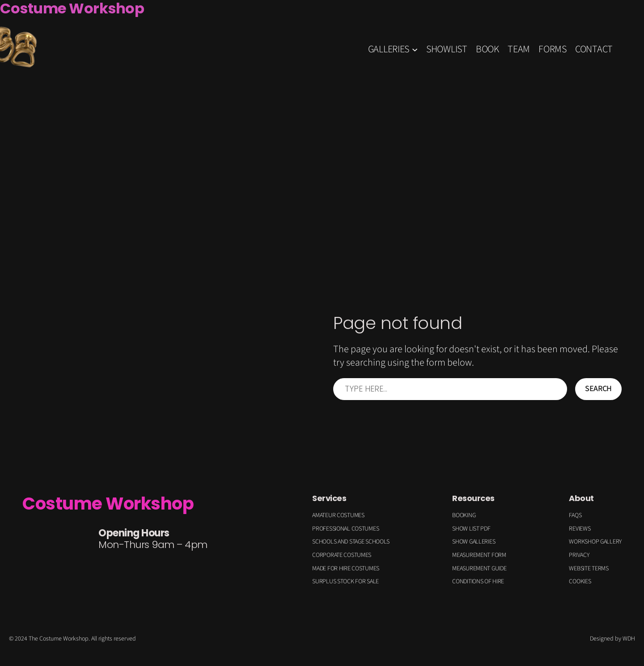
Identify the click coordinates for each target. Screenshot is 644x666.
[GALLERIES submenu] (415, 49)
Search (598, 389)
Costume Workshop (108, 504)
